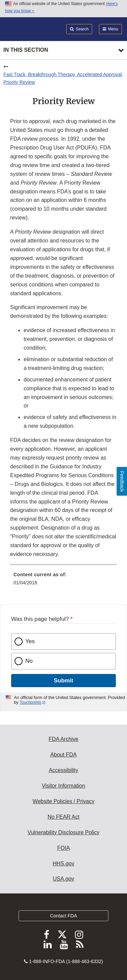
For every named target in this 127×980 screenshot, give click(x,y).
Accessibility (63, 770)
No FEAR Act (63, 817)
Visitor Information (64, 786)
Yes (30, 641)
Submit (63, 681)
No (29, 661)
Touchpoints (30, 702)
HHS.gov (63, 864)
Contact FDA (63, 916)
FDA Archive (63, 739)
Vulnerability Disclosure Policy (64, 832)
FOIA (63, 848)
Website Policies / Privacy (64, 801)
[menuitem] (63, 581)
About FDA (63, 755)
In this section (26, 50)
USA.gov (63, 879)
